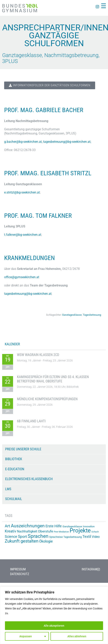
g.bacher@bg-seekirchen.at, (24, 142)
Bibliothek (14, 459)
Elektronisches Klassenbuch (29, 479)
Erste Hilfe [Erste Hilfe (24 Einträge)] (54, 526)
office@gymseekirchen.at (22, 277)
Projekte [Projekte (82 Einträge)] (80, 530)
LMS (8, 489)
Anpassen (26, 636)
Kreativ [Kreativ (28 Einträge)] (10, 531)
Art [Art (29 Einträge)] (7, 526)
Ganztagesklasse (72, 315)
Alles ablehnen (77, 636)
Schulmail (14, 499)
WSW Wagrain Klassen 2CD (38, 355)
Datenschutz (20, 574)
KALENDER (12, 344)
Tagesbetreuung (92, 315)
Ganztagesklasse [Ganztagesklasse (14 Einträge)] (72, 526)
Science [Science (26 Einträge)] (11, 537)
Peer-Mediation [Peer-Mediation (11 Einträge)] (61, 532)
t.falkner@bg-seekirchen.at (23, 235)
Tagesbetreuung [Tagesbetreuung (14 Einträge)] (73, 537)
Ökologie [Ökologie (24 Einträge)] (46, 541)
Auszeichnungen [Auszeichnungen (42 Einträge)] (28, 526)
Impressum (18, 569)
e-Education (15, 469)
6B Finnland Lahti (31, 421)
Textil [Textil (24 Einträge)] (87, 537)
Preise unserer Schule (23, 449)
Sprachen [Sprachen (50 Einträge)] (38, 536)
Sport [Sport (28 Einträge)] (22, 537)
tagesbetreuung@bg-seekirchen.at (67, 142)
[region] (54, 615)
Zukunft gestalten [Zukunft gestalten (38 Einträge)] (22, 541)
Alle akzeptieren (54, 626)
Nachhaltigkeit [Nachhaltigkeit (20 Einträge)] (27, 531)
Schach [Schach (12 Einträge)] (95, 532)
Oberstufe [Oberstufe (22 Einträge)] (45, 531)
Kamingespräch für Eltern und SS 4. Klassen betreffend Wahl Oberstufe (53, 379)
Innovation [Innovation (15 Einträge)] (89, 526)
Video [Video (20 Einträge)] (96, 537)
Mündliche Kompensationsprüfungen (47, 399)
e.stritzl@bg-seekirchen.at (22, 192)
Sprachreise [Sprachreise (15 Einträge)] (56, 537)
